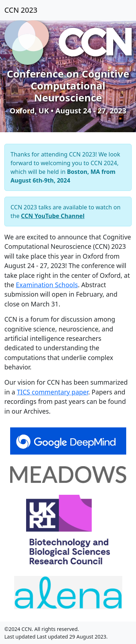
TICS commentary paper (52, 392)
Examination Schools (47, 285)
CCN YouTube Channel (53, 216)
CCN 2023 (21, 10)
